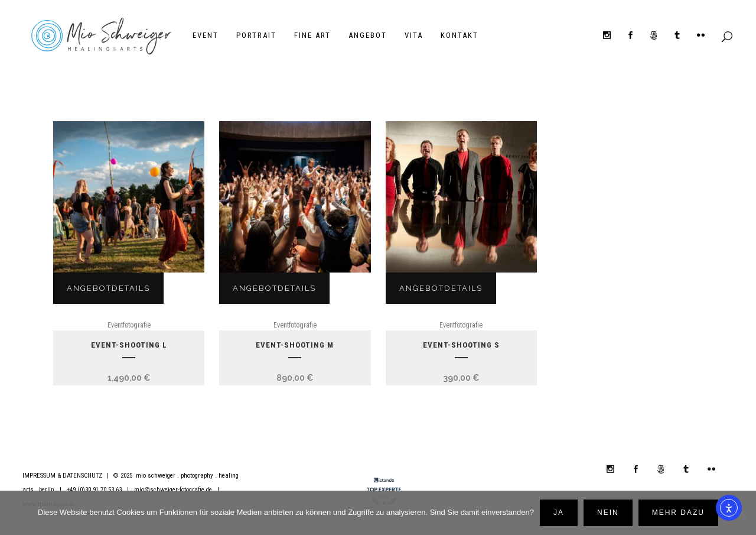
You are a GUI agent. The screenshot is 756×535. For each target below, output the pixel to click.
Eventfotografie (129, 326)
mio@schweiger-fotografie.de (173, 490)
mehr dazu (678, 513)
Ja (559, 513)
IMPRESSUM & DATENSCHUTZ (62, 476)
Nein (608, 513)
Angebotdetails (108, 289)
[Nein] (741, 513)
